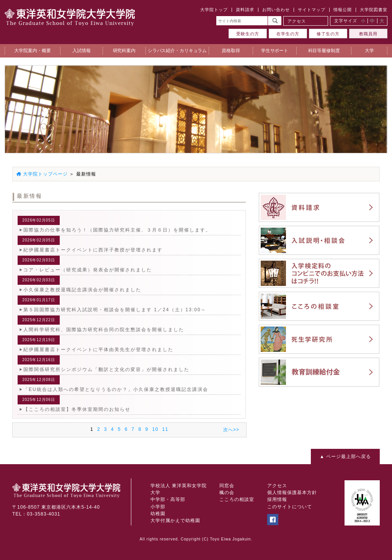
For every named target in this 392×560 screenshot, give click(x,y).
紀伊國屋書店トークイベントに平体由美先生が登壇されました (98, 350)
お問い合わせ (276, 10)
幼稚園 (158, 514)
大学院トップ (214, 10)
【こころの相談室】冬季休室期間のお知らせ (77, 409)
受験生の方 (248, 34)
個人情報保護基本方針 (292, 493)
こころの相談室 (237, 499)
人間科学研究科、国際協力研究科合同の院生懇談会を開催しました (104, 330)
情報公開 (343, 10)
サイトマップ (312, 10)
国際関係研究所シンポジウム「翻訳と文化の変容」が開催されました (106, 370)
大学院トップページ (45, 174)
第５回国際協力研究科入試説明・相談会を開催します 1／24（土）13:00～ (115, 310)
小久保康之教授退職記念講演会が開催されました (82, 290)
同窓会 (227, 486)
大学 (155, 493)
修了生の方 (328, 34)
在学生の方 (288, 34)
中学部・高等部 (168, 499)
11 (165, 429)
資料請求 (245, 10)
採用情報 (277, 499)
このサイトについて (290, 507)
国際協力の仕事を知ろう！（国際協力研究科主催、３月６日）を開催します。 (117, 230)
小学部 (158, 507)
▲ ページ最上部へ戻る (345, 457)
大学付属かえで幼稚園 (175, 521)
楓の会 (227, 493)
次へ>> (231, 430)
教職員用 (368, 34)
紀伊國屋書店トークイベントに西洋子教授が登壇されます (93, 250)
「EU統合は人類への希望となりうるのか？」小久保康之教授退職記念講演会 (116, 389)
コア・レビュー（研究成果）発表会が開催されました (88, 270)
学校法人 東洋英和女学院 (179, 486)
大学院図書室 (374, 10)
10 (155, 429)
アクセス (297, 21)
